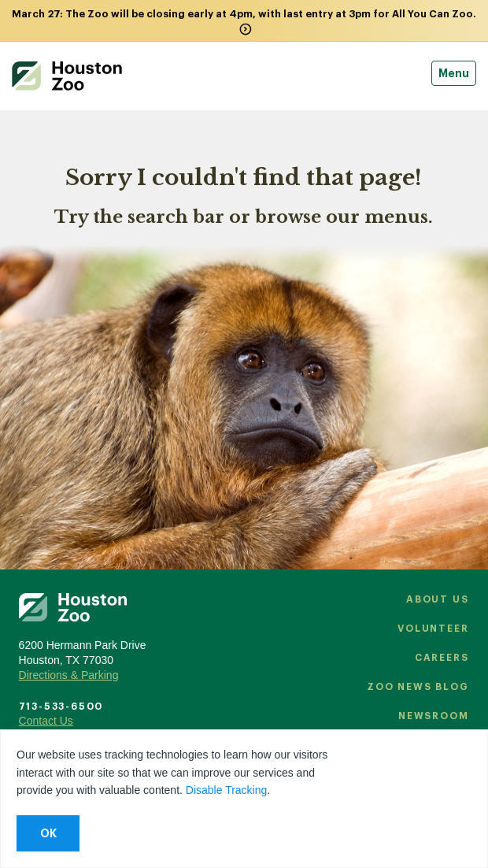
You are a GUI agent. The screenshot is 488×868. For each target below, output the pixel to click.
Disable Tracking (227, 790)
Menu (454, 73)
